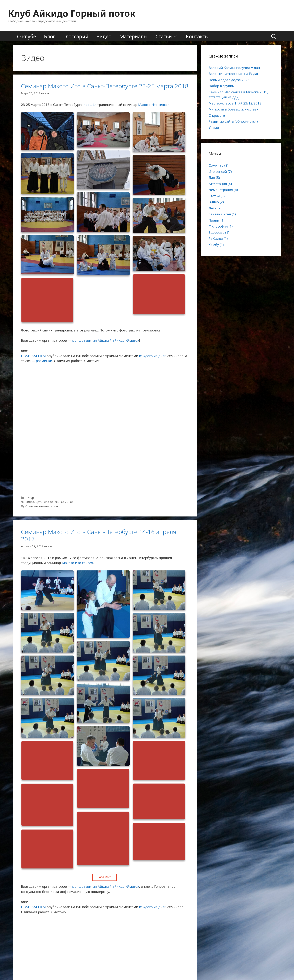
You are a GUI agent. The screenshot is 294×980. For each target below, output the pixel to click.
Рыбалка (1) (218, 238)
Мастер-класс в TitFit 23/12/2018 (235, 103)
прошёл (90, 105)
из (155, 356)
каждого (146, 356)
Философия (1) (221, 226)
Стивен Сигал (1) (222, 214)
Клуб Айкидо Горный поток (72, 13)
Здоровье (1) (219, 232)
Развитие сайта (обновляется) (233, 121)
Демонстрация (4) (223, 190)
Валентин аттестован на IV (234, 74)
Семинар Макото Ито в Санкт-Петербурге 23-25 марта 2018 (105, 86)
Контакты (197, 36)
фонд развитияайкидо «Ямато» (106, 340)
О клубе (26, 36)
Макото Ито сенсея (154, 105)
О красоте (217, 115)
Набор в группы (222, 86)
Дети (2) (215, 208)
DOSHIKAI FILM (33, 356)
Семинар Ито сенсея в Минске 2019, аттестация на (238, 95)
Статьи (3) (217, 196)
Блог (50, 36)
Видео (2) (216, 202)
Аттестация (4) (220, 184)
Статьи (169, 36)
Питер (30, 498)
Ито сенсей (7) (220, 172)
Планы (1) (217, 220)
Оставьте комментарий (42, 506)
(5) (214, 178)
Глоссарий (76, 36)
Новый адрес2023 (229, 80)
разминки (44, 361)
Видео (104, 36)
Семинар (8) (218, 165)
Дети (39, 502)
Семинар (67, 502)
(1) (216, 245)
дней (162, 356)
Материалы (133, 36)
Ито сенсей (52, 502)
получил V (234, 68)
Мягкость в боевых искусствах (233, 109)
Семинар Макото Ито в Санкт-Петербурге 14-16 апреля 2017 (99, 535)
